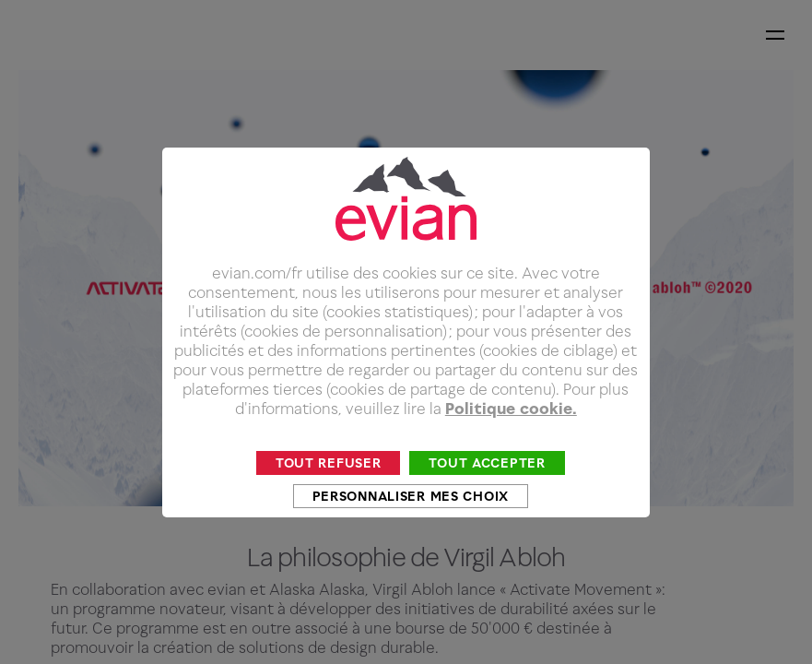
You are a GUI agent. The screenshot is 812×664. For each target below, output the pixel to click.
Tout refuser (329, 495)
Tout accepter (487, 495)
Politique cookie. (511, 441)
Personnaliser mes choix (411, 528)
